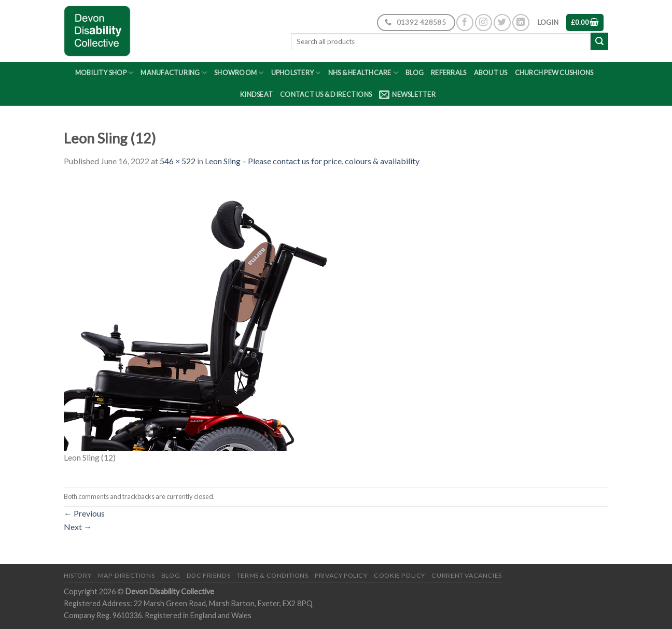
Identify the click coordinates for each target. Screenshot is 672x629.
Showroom (239, 73)
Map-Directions (127, 575)
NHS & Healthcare (363, 73)
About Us (491, 73)
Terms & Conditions (273, 575)
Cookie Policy (400, 575)
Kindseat (256, 94)
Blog (415, 73)
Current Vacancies (466, 575)
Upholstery (296, 73)
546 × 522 (178, 161)
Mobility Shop (104, 73)
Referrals (449, 73)
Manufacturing (174, 73)
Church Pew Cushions (554, 73)
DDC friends (209, 575)
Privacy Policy (341, 575)
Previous (84, 513)
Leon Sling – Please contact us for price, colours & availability (312, 161)
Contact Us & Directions (326, 94)
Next (78, 527)
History (78, 575)
